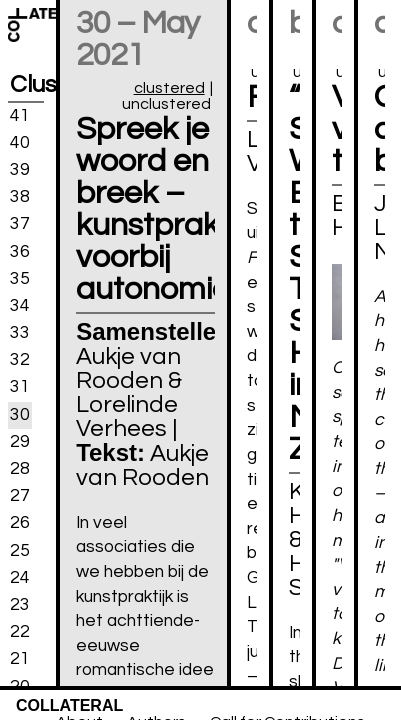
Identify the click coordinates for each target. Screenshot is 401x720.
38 (20, 197)
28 (20, 469)
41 (20, 115)
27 (20, 496)
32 (20, 360)
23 (20, 605)
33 (20, 333)
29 (20, 442)
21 (20, 659)
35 (20, 278)
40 (20, 143)
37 (20, 224)
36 (20, 251)
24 (20, 578)
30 (20, 414)
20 (20, 686)
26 (20, 523)
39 (20, 170)
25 (20, 550)
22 (20, 632)
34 (20, 306)
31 (20, 387)
